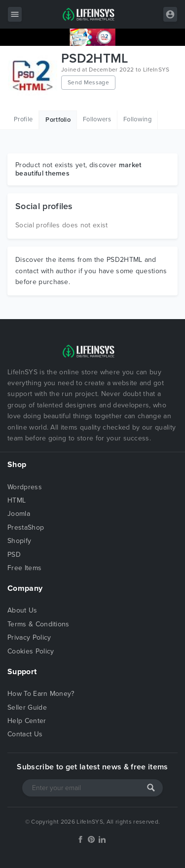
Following (137, 119)
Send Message (88, 82)
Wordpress (25, 487)
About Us (22, 610)
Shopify (19, 541)
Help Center (27, 721)
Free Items (24, 568)
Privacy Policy (29, 637)
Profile (23, 119)
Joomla (19, 514)
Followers (97, 119)
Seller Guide (27, 707)
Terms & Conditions (38, 624)
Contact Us (25, 734)
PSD (14, 555)
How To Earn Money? (41, 694)
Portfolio (58, 120)
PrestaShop (26, 527)
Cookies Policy (31, 651)
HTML (17, 500)
